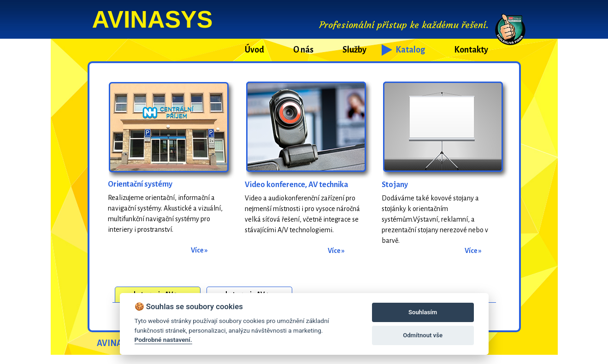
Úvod (254, 50)
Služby (354, 50)
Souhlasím (423, 312)
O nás (303, 50)
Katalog (410, 50)
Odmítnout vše (423, 335)
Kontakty (471, 50)
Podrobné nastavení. (163, 340)
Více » (199, 250)
